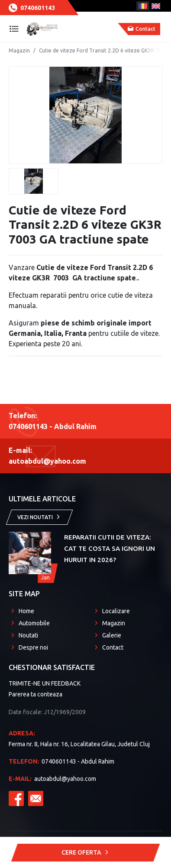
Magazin (19, 50)
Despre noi (33, 647)
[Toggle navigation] (14, 29)
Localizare (116, 611)
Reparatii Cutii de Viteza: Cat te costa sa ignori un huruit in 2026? (110, 548)
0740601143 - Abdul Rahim (61, 761)
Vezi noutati (39, 517)
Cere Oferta (86, 852)
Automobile (34, 623)
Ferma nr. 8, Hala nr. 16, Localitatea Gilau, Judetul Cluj (85, 738)
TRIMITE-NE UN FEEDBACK (45, 683)
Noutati (28, 635)
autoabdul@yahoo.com (52, 779)
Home (26, 611)
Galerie (112, 635)
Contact (113, 647)
